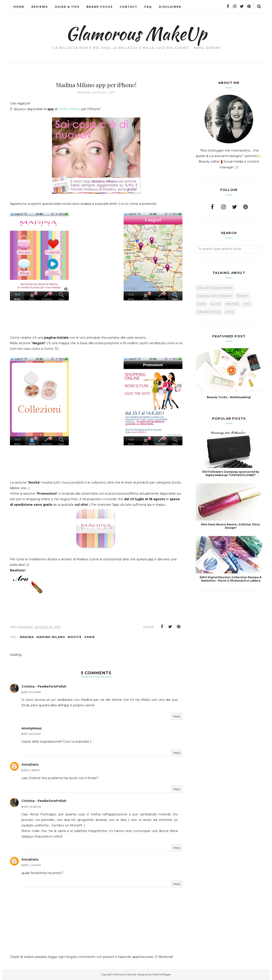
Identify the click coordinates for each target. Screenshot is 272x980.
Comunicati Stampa (215, 296)
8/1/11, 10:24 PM (31, 692)
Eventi (243, 296)
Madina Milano (69, 109)
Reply (177, 716)
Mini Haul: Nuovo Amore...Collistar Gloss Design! (231, 526)
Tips (247, 304)
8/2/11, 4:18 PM (31, 770)
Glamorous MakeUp (136, 33)
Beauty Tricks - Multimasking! (229, 397)
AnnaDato (30, 765)
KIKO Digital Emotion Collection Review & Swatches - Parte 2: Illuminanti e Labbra (231, 579)
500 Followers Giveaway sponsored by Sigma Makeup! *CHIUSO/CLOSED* (231, 473)
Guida (216, 304)
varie (90, 637)
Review (232, 304)
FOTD (202, 304)
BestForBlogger (162, 974)
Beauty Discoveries (215, 288)
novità (75, 637)
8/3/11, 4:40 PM (31, 865)
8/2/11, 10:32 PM (31, 807)
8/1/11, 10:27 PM (31, 734)
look (230, 312)
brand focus (209, 312)
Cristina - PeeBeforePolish (44, 686)
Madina (27, 637)
